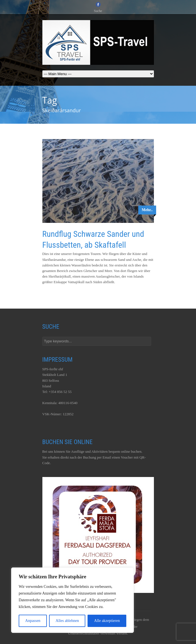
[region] (72, 600)
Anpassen (33, 621)
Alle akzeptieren (107, 621)
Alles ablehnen (67, 621)
